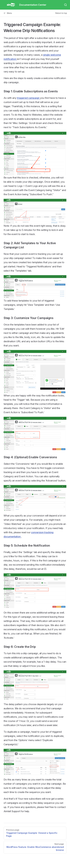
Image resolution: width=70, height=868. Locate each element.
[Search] (65, 5)
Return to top (61, 13)
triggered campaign (29, 98)
